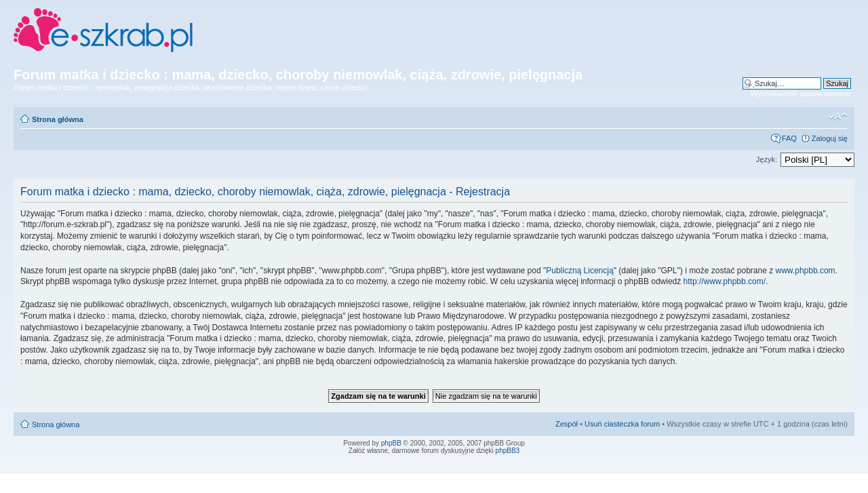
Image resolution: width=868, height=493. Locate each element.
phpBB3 (508, 451)
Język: (767, 159)
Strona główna (58, 119)
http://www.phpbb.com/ (725, 281)
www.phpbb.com (806, 271)
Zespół (567, 424)
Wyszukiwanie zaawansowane (801, 94)
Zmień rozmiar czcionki (838, 117)
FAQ (789, 138)
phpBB (391, 443)
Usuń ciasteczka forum (622, 424)
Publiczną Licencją (579, 271)
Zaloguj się (830, 138)
